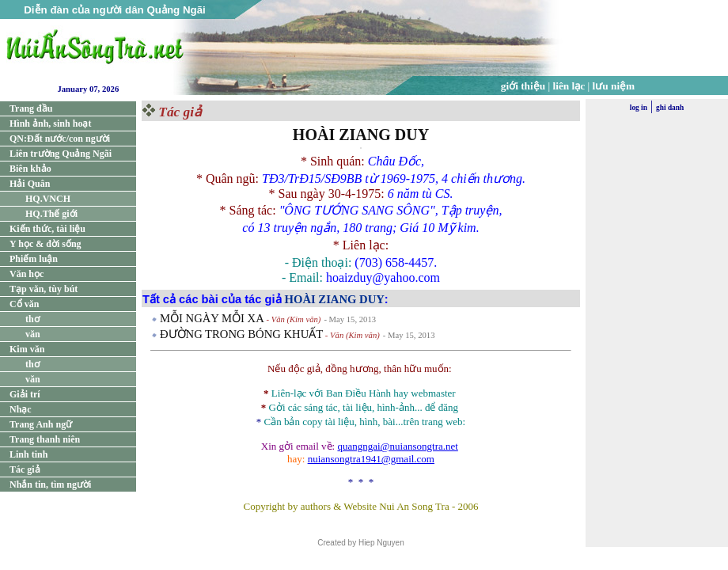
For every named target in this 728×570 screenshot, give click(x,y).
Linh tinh (28, 454)
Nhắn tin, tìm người (50, 484)
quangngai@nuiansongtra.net (397, 446)
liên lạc (569, 86)
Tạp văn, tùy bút (44, 289)
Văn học (27, 274)
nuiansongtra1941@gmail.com (371, 459)
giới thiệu (523, 86)
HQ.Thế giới (51, 214)
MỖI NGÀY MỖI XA (212, 318)
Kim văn (27, 349)
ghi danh (670, 108)
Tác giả (25, 469)
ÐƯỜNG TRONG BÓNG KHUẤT (241, 334)
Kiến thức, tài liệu (47, 229)
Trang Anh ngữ (41, 424)
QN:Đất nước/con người (60, 139)
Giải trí (25, 394)
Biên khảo (30, 169)
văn (33, 334)
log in (639, 108)
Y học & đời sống (45, 244)
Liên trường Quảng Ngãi (61, 154)
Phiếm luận (34, 259)
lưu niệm (614, 86)
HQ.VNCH (48, 199)
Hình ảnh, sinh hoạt (50, 123)
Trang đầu (31, 108)
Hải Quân (30, 184)
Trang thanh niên (45, 439)
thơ (32, 319)
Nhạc (21, 409)
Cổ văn (24, 304)
